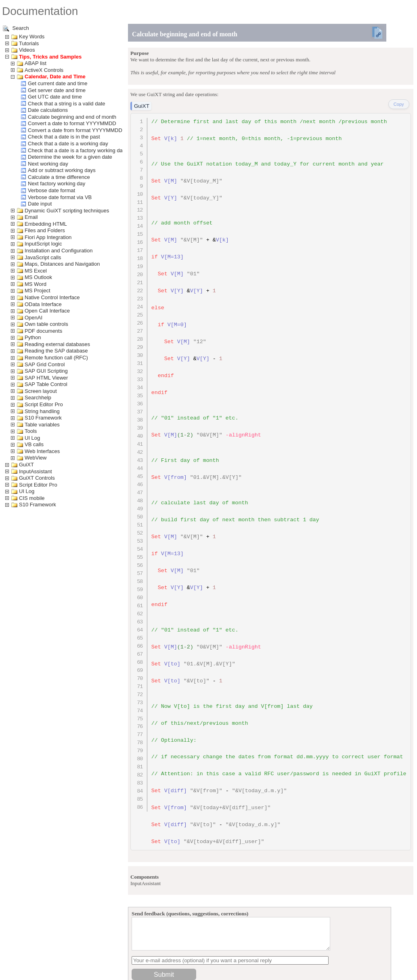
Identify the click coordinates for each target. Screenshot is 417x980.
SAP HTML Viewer (46, 378)
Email (31, 217)
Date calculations (48, 110)
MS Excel (36, 271)
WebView (36, 458)
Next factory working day (57, 184)
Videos (27, 50)
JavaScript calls (43, 257)
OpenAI (34, 318)
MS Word (36, 284)
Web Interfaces (42, 451)
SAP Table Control (46, 384)
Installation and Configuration (59, 251)
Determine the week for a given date (70, 157)
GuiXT (26, 465)
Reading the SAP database (56, 351)
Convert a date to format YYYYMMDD (72, 123)
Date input (40, 204)
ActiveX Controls (44, 70)
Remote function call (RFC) (56, 358)
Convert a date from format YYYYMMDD (75, 130)
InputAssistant (36, 471)
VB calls (34, 444)
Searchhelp (38, 398)
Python (33, 337)
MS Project (38, 291)
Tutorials (29, 43)
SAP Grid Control (45, 364)
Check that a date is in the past (64, 137)
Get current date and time (58, 83)
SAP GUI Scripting (46, 371)
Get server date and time (57, 90)
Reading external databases (57, 344)
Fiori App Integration (48, 237)
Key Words (32, 37)
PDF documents (43, 331)
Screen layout (41, 391)
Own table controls (46, 324)
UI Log (32, 438)
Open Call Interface (47, 311)
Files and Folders (45, 230)
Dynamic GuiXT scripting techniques (67, 211)
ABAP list (36, 63)
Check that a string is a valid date (67, 104)
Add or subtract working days (62, 170)
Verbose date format (51, 190)
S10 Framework (43, 418)
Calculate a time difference (59, 177)
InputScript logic (43, 244)
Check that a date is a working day (68, 144)
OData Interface (43, 304)
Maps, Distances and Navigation (62, 264)
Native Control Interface (52, 297)
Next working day (48, 164)
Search (16, 28)
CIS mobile (32, 498)
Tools (31, 431)
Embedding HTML (46, 224)
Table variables (42, 425)
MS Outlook (38, 277)
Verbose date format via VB (60, 197)
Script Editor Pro (44, 404)
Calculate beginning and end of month (72, 117)
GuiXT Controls (37, 478)
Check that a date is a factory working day (76, 150)
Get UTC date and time (55, 97)
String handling (42, 411)
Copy (399, 104)
